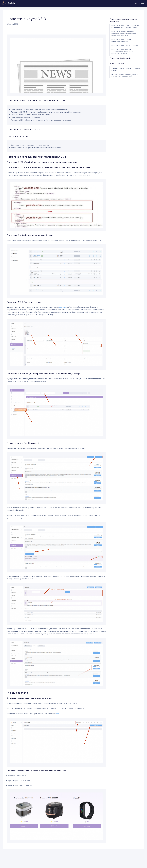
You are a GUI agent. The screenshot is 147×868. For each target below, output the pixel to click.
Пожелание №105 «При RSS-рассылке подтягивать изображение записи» (126, 27)
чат (58, 714)
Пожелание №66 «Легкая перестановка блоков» (121, 41)
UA (134, 3)
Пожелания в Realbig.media (120, 58)
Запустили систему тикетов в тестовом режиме (126, 69)
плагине (63, 307)
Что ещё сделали (117, 63)
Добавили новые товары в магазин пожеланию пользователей (125, 75)
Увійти (141, 3)
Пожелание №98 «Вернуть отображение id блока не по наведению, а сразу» (122, 52)
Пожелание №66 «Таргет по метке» (125, 46)
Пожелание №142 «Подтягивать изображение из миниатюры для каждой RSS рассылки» (124, 34)
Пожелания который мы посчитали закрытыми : (124, 20)
